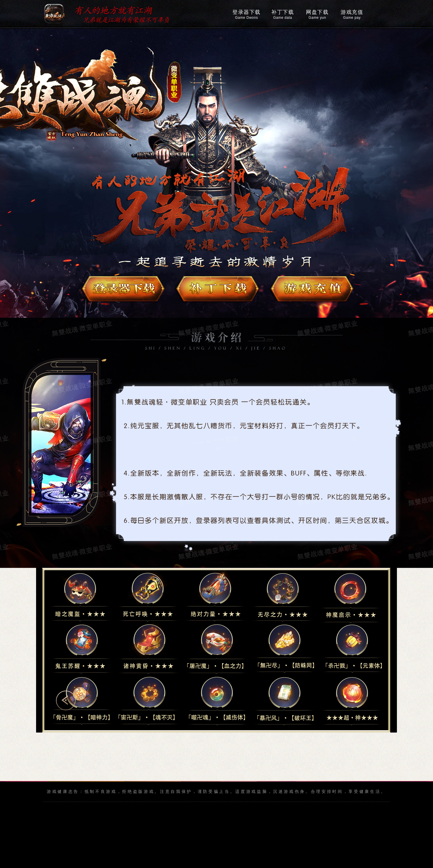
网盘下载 (317, 14)
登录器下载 (247, 14)
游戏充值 (352, 14)
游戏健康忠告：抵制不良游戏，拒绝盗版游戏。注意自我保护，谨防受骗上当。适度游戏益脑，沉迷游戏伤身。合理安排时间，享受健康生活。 (216, 791)
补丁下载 (283, 14)
